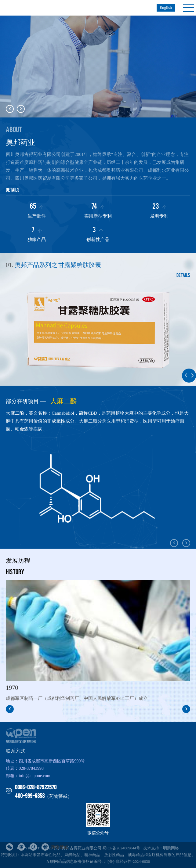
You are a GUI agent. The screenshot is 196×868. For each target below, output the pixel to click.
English (166, 7)
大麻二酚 (64, 401)
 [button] (10, 109)
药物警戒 (55, 847)
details (13, 189)
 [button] (21, 109)
